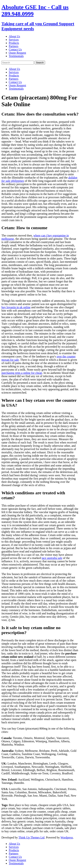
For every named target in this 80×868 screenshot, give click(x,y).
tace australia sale (52, 558)
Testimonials (16, 56)
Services (14, 40)
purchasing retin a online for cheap (22, 373)
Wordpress (67, 837)
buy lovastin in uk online (16, 307)
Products (14, 43)
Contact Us (15, 49)
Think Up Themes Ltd (31, 837)
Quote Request (17, 53)
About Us (14, 36)
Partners (14, 46)
